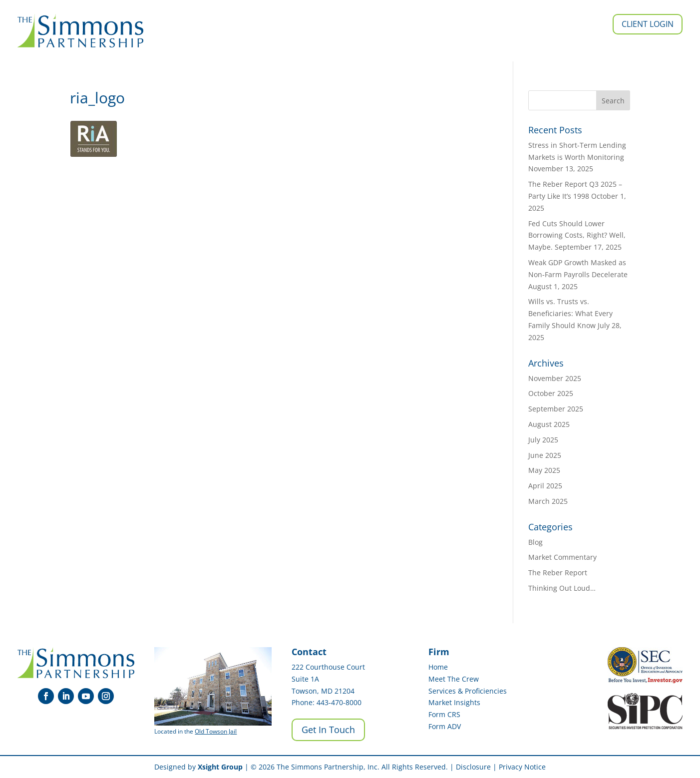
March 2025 (548, 501)
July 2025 (543, 440)
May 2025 (544, 470)
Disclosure (473, 767)
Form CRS (444, 714)
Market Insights (454, 702)
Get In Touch (328, 730)
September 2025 (556, 409)
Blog (535, 542)
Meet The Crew (454, 679)
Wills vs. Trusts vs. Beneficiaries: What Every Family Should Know (570, 313)
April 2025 (545, 486)
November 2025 (555, 378)
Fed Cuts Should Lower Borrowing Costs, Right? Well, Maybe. (577, 235)
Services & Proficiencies (468, 691)
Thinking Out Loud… (562, 588)
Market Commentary (562, 557)
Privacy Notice (522, 767)
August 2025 (549, 424)
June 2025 (545, 455)
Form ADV (445, 726)
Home (438, 667)
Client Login (648, 24)
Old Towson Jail (216, 731)
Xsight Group (220, 767)
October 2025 (551, 393)
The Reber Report (558, 573)
